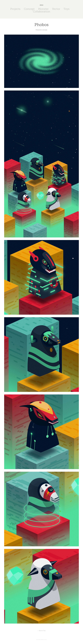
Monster (43, 9)
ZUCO (42, 5)
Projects (15, 9)
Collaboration (42, 11)
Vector (56, 9)
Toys (66, 9)
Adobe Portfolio (44, 640)
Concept (29, 9)
